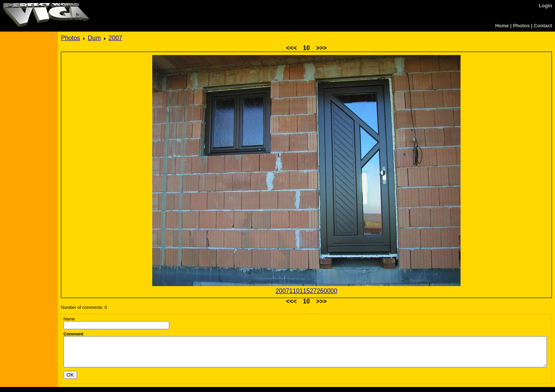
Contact (543, 26)
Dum (94, 38)
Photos (521, 26)
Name (69, 319)
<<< (291, 48)
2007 (116, 38)
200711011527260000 (306, 291)
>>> (321, 48)
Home (502, 26)
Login (546, 6)
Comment (74, 334)
